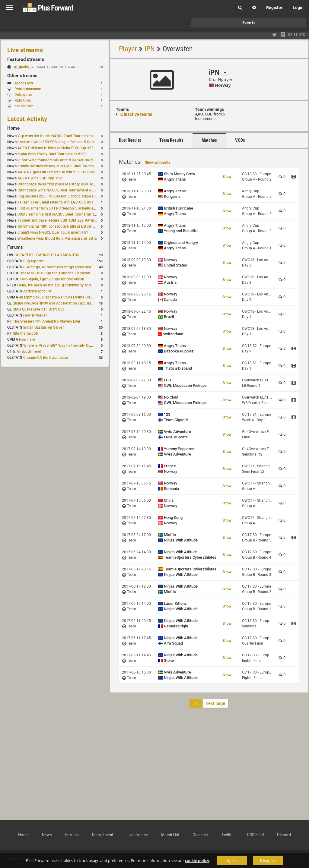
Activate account (37, 291)
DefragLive (23, 95)
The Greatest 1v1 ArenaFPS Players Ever (47, 321)
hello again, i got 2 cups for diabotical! (52, 279)
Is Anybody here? (27, 352)
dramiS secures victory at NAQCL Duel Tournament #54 (64, 166)
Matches (209, 140)
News (47, 835)
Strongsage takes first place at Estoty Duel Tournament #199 (68, 184)
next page (215, 703)
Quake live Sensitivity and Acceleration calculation (54, 303)
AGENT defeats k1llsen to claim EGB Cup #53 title (59, 148)
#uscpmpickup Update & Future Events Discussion (61, 297)
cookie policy (197, 860)
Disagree (268, 860)
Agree (232, 860)
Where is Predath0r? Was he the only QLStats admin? (68, 346)
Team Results (171, 140)
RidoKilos (23, 100)
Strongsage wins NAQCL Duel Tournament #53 (57, 190)
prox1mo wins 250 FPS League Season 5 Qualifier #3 (62, 142)
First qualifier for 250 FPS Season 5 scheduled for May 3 (65, 208)
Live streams (25, 50)
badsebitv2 (24, 106)
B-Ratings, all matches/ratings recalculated (59, 267)
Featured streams (26, 59)
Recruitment (103, 835)
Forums (15, 247)
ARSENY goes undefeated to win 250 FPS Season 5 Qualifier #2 (71, 172)
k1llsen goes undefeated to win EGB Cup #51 (55, 202)
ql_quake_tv (24, 67)
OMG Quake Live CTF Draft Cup (39, 309)
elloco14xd (24, 83)
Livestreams (137, 835)
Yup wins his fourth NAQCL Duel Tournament (55, 136)
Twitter (228, 835)
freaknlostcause (28, 89)
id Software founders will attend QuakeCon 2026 (58, 160)
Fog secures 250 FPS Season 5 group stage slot (58, 196)
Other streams (22, 76)
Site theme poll (25, 333)
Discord (284, 835)
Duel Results (130, 140)
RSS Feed (255, 835)
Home (13, 128)
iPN (150, 49)
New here (27, 339)
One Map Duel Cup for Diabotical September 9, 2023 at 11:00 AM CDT (78, 273)
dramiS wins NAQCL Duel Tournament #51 (53, 232)
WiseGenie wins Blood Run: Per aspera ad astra (57, 238)
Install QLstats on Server (43, 327)
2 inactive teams (136, 114)
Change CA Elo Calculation (46, 358)
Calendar (200, 835)
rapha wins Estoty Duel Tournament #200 (52, 154)
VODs (240, 140)
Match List (170, 835)
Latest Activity (27, 119)
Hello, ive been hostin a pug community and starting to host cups (72, 285)
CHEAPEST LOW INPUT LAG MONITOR (47, 255)
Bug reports (33, 261)
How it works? (35, 315)
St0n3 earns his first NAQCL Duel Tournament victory (62, 214)
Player (128, 49)
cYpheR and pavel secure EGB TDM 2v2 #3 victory (59, 220)
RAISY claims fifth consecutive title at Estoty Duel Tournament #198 (74, 226)
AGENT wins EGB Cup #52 (40, 178)
